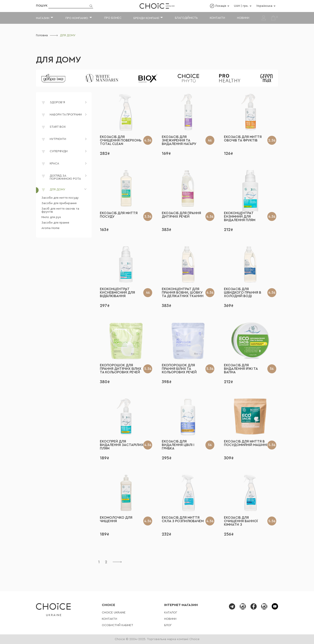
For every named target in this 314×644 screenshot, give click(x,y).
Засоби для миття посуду (60, 198)
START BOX (54, 128)
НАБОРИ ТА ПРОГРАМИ (66, 115)
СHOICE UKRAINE (114, 613)
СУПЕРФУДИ (59, 151)
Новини (243, 18)
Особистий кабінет (118, 625)
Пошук (42, 6)
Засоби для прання (55, 223)
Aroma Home (50, 228)
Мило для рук (51, 217)
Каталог (171, 613)
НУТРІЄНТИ (58, 139)
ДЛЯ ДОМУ (59, 60)
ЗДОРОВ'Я (57, 102)
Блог (168, 625)
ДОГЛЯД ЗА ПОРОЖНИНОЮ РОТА (65, 177)
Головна (42, 35)
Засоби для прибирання (59, 203)
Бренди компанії (146, 18)
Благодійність (186, 18)
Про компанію (77, 18)
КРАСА (54, 164)
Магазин (43, 18)
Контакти (217, 18)
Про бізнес (113, 18)
